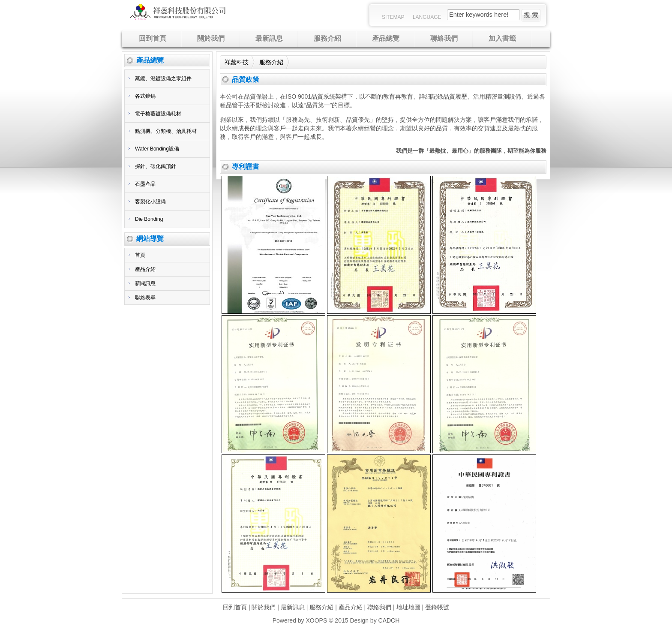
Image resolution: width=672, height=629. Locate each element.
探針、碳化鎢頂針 (156, 166)
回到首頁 (235, 607)
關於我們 (264, 607)
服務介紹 (271, 62)
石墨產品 (145, 184)
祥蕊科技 (237, 62)
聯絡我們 (379, 607)
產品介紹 (145, 269)
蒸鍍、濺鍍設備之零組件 (163, 78)
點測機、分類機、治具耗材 (166, 131)
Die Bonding (149, 219)
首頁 (140, 255)
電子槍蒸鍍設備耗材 (158, 114)
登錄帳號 (437, 607)
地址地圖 (408, 607)
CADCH (389, 620)
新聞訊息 (145, 283)
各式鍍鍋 (145, 96)
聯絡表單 (145, 298)
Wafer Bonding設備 (157, 149)
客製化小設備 (150, 202)
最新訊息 (293, 607)
